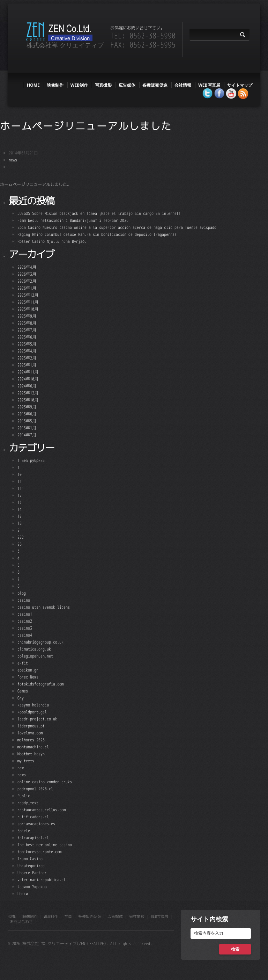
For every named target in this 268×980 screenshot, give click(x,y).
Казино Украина (32, 887)
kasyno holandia (33, 705)
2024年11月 (28, 372)
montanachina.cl (33, 747)
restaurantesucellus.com (42, 810)
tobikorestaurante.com (39, 852)
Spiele (24, 831)
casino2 (25, 621)
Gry (21, 698)
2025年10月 (28, 309)
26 (20, 544)
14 (20, 509)
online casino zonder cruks (45, 782)
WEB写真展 (209, 85)
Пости (23, 894)
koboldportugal (32, 712)
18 (20, 523)
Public (24, 796)
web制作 (79, 85)
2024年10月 (28, 379)
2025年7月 (27, 330)
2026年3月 (27, 274)
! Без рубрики (31, 460)
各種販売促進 (155, 85)
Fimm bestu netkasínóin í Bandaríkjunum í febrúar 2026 (73, 220)
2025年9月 (27, 316)
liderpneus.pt (31, 726)
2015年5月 (27, 421)
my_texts (26, 761)
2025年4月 (27, 351)
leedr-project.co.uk (37, 719)
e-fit (23, 663)
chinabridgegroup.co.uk (40, 642)
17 (20, 516)
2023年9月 (27, 407)
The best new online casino (45, 845)
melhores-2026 (31, 740)
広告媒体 (127, 85)
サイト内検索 (209, 919)
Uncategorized (31, 866)
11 (20, 481)
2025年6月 (27, 337)
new (21, 768)
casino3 (25, 628)
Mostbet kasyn (31, 754)
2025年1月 (27, 365)
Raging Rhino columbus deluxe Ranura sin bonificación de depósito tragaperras (97, 234)
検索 (235, 949)
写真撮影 (103, 85)
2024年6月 (27, 386)
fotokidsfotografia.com (40, 684)
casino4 (25, 635)
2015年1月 (27, 428)
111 (21, 488)
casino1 (25, 614)
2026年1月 (27, 288)
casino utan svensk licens (44, 607)
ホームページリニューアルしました (86, 126)
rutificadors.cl (33, 817)
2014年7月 (27, 435)
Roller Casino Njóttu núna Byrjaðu (52, 241)
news (13, 160)
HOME (33, 85)
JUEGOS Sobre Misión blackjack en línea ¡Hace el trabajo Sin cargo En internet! (99, 213)
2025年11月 (28, 302)
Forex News (28, 677)
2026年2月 (27, 281)
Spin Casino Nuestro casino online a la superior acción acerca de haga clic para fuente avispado (117, 227)
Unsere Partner (32, 873)
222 (21, 537)
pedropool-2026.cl (35, 789)
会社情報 (183, 85)
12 (20, 495)
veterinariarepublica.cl (42, 880)
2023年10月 (28, 400)
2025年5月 (27, 344)
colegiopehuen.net (35, 656)
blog (22, 593)
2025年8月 (27, 323)
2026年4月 (27, 267)
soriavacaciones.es (36, 824)
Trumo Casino (30, 859)
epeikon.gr (28, 670)
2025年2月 (27, 358)
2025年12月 (28, 295)
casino (24, 600)
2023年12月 (28, 393)
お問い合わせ (21, 922)
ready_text (28, 803)
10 (20, 474)
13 (20, 502)
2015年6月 (27, 414)
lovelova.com (30, 733)
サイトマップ (240, 85)
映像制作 (55, 85)
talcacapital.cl (33, 838)
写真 (68, 916)
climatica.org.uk (34, 649)
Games (23, 691)
